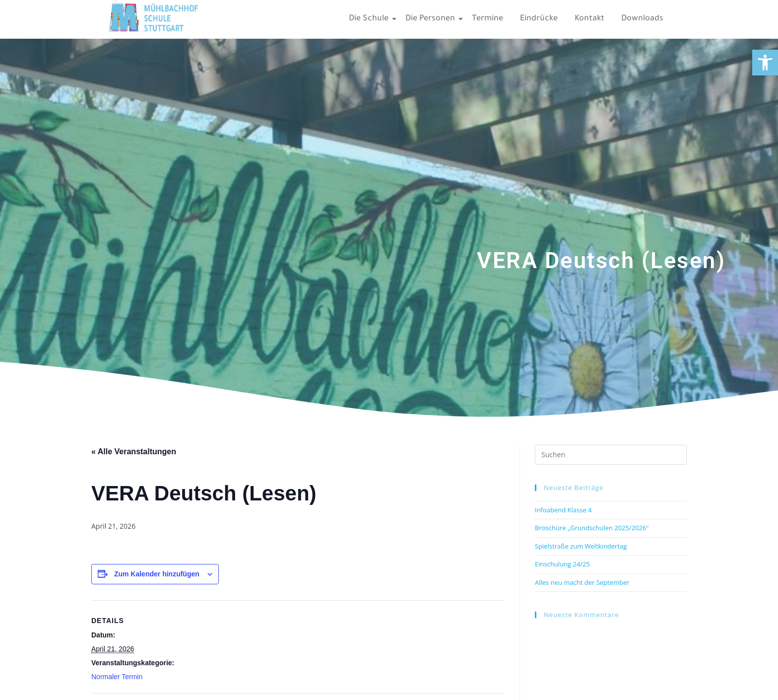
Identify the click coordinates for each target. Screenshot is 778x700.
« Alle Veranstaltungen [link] (134, 452)
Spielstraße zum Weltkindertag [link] (581, 546)
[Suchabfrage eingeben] (611, 455)
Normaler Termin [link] (117, 677)
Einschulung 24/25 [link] (562, 564)
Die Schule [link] (370, 19)
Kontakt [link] (589, 19)
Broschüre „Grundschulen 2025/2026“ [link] (592, 528)
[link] (765, 63)
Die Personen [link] (432, 19)
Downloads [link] (642, 19)
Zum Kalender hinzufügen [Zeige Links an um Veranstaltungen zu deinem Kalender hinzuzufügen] (157, 574)
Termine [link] (487, 19)
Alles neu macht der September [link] (582, 582)
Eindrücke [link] (539, 19)
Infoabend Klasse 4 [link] (563, 510)
